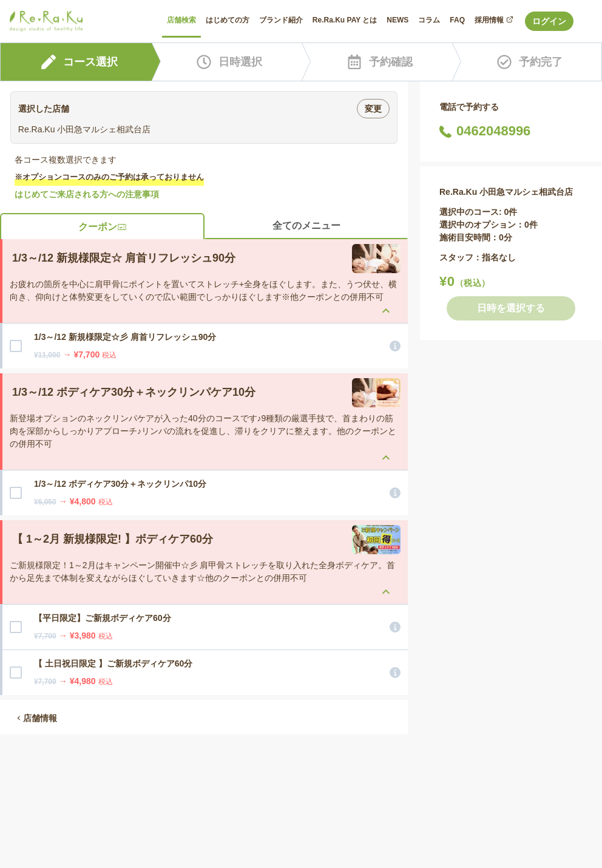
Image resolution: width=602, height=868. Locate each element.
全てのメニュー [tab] (306, 225)
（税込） (473, 283)
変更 (373, 109)
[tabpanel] (204, 467)
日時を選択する (511, 308)
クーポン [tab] (103, 227)
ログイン (549, 21)
